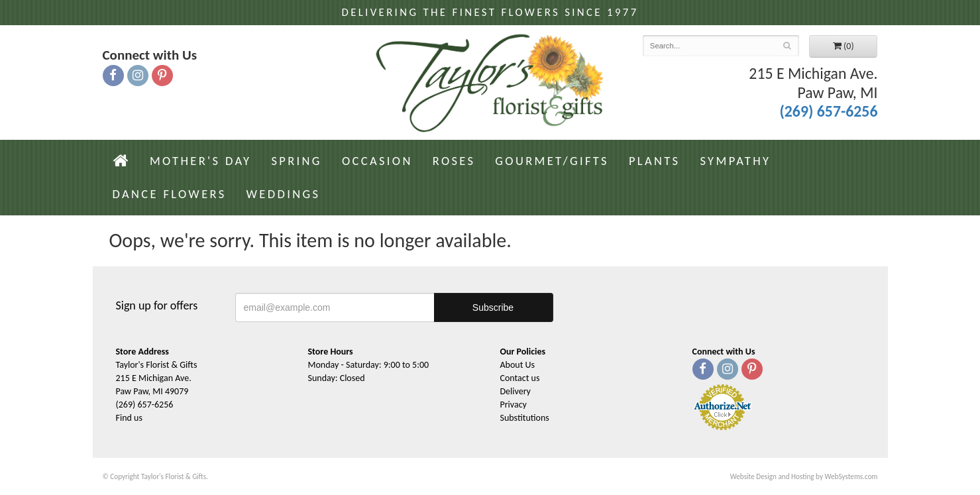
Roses (454, 161)
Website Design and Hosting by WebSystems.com (804, 476)
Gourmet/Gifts (552, 161)
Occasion (377, 161)
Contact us (520, 378)
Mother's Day (201, 161)
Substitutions (525, 418)
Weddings (284, 194)
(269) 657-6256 (828, 111)
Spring (296, 161)
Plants (654, 161)
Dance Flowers (170, 194)
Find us (129, 418)
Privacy (514, 405)
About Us (518, 365)
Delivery (516, 391)
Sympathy (735, 161)
